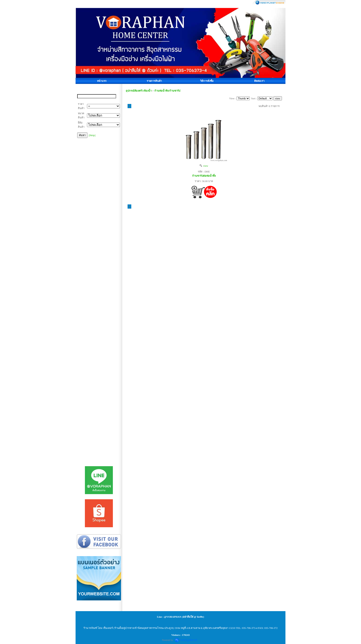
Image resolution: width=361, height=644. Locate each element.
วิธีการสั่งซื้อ (207, 81)
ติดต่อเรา (259, 81)
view (204, 166)
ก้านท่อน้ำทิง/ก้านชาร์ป (167, 91)
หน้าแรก (102, 81)
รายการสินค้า (154, 81)
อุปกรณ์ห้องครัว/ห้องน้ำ (139, 91)
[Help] (92, 135)
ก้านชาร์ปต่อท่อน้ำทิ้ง (204, 176)
